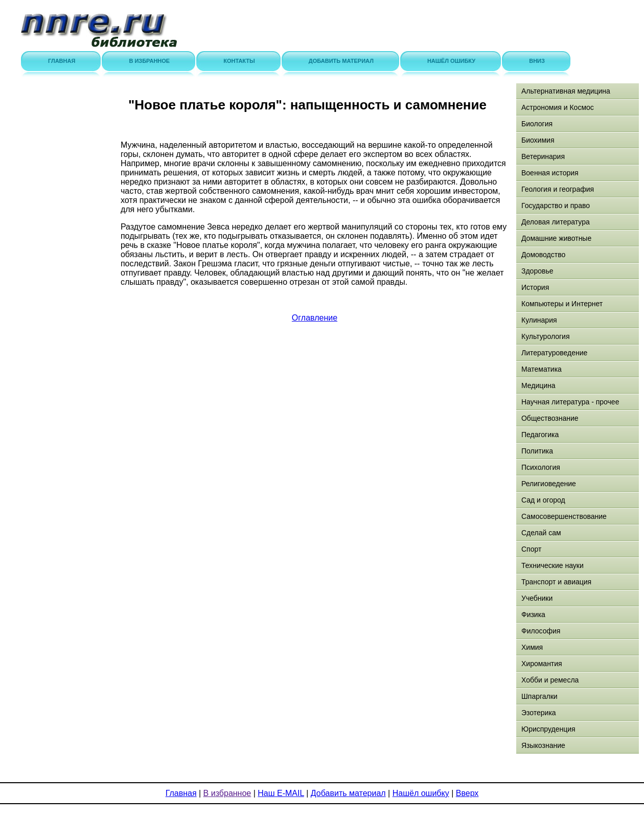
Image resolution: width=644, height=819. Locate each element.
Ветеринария (543, 156)
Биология (537, 124)
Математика (542, 369)
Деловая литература (556, 222)
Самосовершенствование (564, 516)
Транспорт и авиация (556, 582)
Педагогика (540, 435)
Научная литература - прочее (570, 402)
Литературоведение (554, 353)
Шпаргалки (539, 696)
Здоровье (537, 271)
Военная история (550, 173)
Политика (537, 451)
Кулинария (539, 320)
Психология (541, 467)
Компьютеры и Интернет (562, 304)
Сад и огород (543, 500)
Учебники (537, 598)
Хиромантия (542, 664)
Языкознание (543, 745)
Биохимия (538, 140)
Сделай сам (541, 533)
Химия (532, 647)
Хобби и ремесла (550, 680)
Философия (541, 631)
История (535, 287)
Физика (533, 615)
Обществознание (550, 418)
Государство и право (556, 206)
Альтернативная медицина (566, 91)
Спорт (531, 549)
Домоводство (543, 255)
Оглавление (315, 318)
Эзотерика (539, 713)
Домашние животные (556, 238)
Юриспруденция (548, 729)
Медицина (538, 385)
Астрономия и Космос (558, 107)
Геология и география (558, 189)
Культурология (546, 336)
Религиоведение (549, 484)
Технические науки (553, 565)
